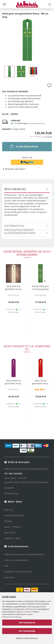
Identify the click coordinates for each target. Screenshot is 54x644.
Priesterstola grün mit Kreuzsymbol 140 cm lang (40, 288)
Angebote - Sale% (12, 538)
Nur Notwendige (27, 631)
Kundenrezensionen (20, 233)
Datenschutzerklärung (12, 617)
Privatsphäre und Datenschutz (18, 572)
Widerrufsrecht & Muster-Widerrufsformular (24, 554)
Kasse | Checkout (12, 527)
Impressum (9, 577)
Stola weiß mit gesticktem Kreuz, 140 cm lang (13, 288)
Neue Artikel (10, 533)
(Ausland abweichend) (36, 123)
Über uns (8, 510)
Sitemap (8, 521)
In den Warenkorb (24, 146)
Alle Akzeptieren (27, 622)
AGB (6, 566)
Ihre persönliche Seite (14, 515)
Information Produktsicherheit (19, 227)
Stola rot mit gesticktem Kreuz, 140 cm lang (40, 382)
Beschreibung (15, 189)
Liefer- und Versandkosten (16, 560)
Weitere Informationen (27, 638)
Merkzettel (9, 488)
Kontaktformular (12, 494)
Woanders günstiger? (15, 169)
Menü (4, 4)
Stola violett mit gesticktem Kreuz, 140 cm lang (13, 382)
